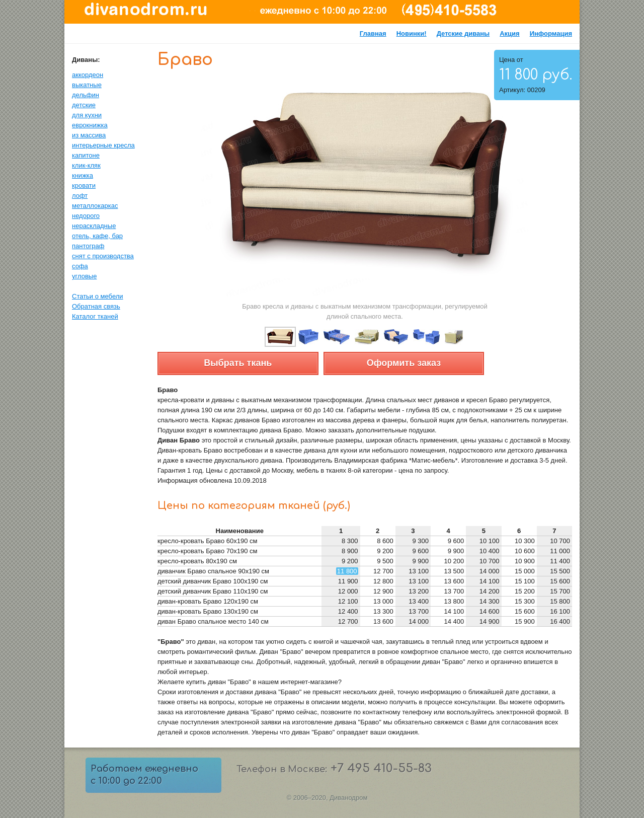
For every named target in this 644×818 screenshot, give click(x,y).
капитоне (86, 155)
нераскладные (94, 226)
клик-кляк (86, 165)
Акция (509, 33)
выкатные (87, 85)
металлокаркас (95, 206)
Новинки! (412, 33)
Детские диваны (463, 33)
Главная (373, 33)
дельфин (86, 95)
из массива (89, 135)
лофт (80, 196)
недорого (86, 216)
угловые (84, 276)
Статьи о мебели (98, 296)
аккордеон (88, 75)
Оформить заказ (404, 363)
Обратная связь (96, 306)
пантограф (88, 246)
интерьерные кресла (103, 145)
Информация (551, 33)
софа (80, 266)
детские (84, 105)
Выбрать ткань (238, 363)
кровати (84, 185)
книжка (83, 175)
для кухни (87, 115)
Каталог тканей (95, 316)
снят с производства (103, 256)
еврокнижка (90, 125)
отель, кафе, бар (97, 236)
